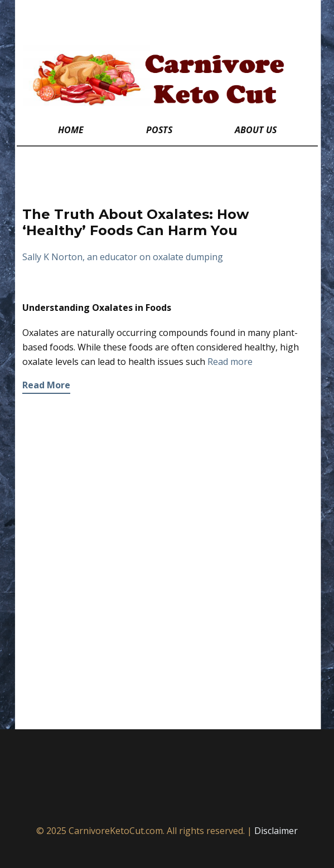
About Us (256, 130)
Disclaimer (276, 831)
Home (71, 130)
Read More (46, 385)
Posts (159, 130)
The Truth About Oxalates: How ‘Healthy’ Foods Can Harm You (135, 222)
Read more (230, 362)
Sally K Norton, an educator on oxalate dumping (123, 257)
